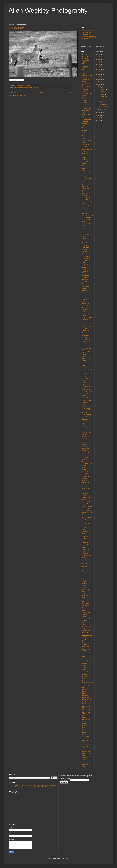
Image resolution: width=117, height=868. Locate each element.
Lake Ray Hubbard (85, 412)
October (102, 94)
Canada (84, 166)
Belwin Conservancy (86, 133)
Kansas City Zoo (87, 400)
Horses (84, 365)
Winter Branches (87, 760)
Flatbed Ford (86, 295)
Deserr (84, 239)
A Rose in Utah (86, 64)
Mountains (85, 478)
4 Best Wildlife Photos (19, 87)
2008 (100, 120)
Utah (83, 742)
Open (84, 522)
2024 (100, 57)
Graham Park (86, 322)
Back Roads (86, 121)
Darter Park (85, 234)
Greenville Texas (87, 340)
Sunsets (84, 674)
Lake (84, 405)
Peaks (84, 534)
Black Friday (86, 143)
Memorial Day (86, 453)
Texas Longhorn (87, 685)
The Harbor (85, 695)
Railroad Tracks (87, 577)
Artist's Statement (87, 108)
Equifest (84, 267)
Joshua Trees (86, 394)
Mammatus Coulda (85, 442)
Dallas (84, 230)
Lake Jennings (86, 409)
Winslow (85, 758)
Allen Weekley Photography (48, 10)
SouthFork (85, 633)
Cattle (84, 170)
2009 (100, 118)
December (103, 89)
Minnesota (85, 457)
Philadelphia (86, 543)
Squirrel (84, 645)
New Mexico (86, 493)
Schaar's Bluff (86, 612)
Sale (83, 598)
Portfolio (84, 560)
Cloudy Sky (85, 193)
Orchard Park (86, 524)
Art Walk (85, 102)
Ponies (84, 557)
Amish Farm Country (86, 80)
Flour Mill (85, 297)
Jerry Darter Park (87, 387)
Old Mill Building (87, 517)
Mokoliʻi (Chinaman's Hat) (87, 462)
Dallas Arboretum (87, 232)
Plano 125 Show (87, 549)
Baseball (85, 128)
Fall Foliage (85, 286)
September (103, 97)
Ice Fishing (85, 378)
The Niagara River (87, 704)
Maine (84, 437)
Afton (84, 70)
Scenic (84, 610)
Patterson (85, 532)
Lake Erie (85, 407)
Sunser (84, 667)
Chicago (84, 176)
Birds (84, 136)
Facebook (85, 280)
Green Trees (86, 335)
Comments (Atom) (22, 96)
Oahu (84, 515)
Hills (83, 356)
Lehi (83, 423)
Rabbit (84, 571)
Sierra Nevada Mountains (86, 620)
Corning (84, 213)
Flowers (84, 299)
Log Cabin (85, 428)
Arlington (85, 98)
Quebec (84, 566)
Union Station (86, 736)
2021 (100, 64)
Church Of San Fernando (86, 186)
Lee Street (85, 421)
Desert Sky (85, 252)
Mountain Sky (86, 476)
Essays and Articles (85, 272)
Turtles (84, 732)
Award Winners (86, 119)
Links (84, 426)
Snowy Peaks (86, 631)
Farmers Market (87, 291)
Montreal (85, 465)
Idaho (84, 385)
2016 (100, 77)
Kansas (84, 396)
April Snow (85, 89)
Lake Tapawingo (87, 415)
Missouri (85, 459)
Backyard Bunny (87, 124)
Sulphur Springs (87, 661)
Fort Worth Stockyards (85, 309)
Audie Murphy (86, 115)
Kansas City (86, 398)
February (102, 104)
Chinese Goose (87, 178)
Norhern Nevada (87, 506)
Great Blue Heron (87, 326)
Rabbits (84, 573)
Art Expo (85, 100)
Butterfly (84, 159)
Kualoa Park (86, 402)
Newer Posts (13, 93)
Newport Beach (87, 500)
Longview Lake (86, 432)
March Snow (86, 448)
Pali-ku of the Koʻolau (86, 527)
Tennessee (85, 676)
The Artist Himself (87, 689)
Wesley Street (86, 751)
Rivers (84, 579)
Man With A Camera (85, 445)
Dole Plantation (86, 256)
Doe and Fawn (16, 28)
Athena (84, 113)
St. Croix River (86, 647)
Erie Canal (85, 269)
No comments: (28, 86)
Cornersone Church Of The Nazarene (86, 209)
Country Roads (86, 217)
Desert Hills (85, 245)
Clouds (84, 191)
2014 (100, 82)
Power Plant (86, 564)
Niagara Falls (86, 504)
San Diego (85, 606)
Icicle (84, 380)
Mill (83, 455)
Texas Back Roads (87, 683)
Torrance (85, 725)
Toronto (84, 723)
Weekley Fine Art (87, 35)
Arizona (84, 96)
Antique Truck (86, 87)
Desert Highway (87, 243)
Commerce (85, 200)
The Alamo (85, 687)
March (102, 102)
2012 (100, 87)
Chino (84, 181)
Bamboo (85, 126)
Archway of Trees (87, 94)
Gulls (84, 342)
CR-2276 (85, 228)
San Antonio (86, 604)
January (102, 109)
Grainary (85, 324)
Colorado (85, 195)
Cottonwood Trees (87, 215)
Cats (83, 168)
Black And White (87, 140)
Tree (83, 728)
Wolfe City (85, 764)
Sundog (84, 663)
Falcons (84, 282)
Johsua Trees (86, 389)
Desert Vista (86, 254)
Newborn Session (87, 497)
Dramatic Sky (86, 260)
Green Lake (85, 331)
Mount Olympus (87, 474)
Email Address (65, 780)
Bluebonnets (86, 145)
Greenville (85, 337)
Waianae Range (87, 745)
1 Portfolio (85, 54)
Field (84, 293)
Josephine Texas (87, 391)
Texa (83, 678)
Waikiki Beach (86, 747)
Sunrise (84, 665)
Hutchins (85, 372)
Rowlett (84, 593)
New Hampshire (87, 491)
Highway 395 (86, 352)
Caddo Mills (85, 162)
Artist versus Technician (86, 105)
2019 (100, 69)
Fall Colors (85, 284)
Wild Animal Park (87, 753)
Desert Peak (86, 250)
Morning (84, 470)
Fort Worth (85, 306)
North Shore (86, 508)
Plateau (84, 552)
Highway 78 (85, 354)
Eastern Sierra (86, 265)
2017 (100, 74)
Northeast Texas (87, 511)
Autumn (84, 117)
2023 (100, 59)
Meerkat (84, 451)
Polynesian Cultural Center (86, 554)
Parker (84, 530)
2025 (100, 54)
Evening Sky (86, 275)
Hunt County (86, 367)
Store (84, 659)
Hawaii (84, 344)
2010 (100, 115)
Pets (83, 541)
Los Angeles (86, 434)
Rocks (84, 581)
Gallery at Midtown (87, 318)
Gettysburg (85, 320)
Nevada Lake (86, 489)
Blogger (66, 858)
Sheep (84, 617)
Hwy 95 (84, 376)
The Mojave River (87, 702)
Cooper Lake (86, 206)
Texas (84, 681)
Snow (84, 625)
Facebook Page (87, 32)
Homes (84, 363)
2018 (100, 72)
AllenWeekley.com (87, 30)
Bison (84, 138)
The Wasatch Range (86, 720)
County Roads (86, 223)
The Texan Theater (85, 717)
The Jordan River (87, 697)
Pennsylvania (86, 536)
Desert (84, 241)
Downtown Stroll (87, 258)
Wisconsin (85, 762)
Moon (84, 467)
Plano (84, 547)
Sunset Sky (85, 672)
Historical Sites (86, 359)
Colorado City (86, 198)
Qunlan (84, 568)
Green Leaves (86, 333)
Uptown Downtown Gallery (87, 739)
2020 (100, 67)
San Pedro (85, 608)
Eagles (84, 263)
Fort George (86, 304)
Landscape (85, 419)
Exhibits (84, 277)
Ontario (84, 519)
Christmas (85, 183)
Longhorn (85, 430)
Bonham (85, 151)
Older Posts (70, 93)
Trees (84, 730)
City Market (85, 189)
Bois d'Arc (85, 147)
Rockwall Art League (86, 587)
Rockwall (85, 584)
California (85, 164)
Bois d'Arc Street (87, 149)
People (84, 538)
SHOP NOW (86, 39)
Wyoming (85, 766)
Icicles (84, 383)
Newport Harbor (87, 502)
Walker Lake (86, 749)
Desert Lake (86, 247)
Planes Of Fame (87, 545)
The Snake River (87, 710)
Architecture (86, 91)
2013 (100, 84)
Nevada (84, 487)
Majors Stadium (87, 439)
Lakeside (85, 417)
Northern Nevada (87, 513)
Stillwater (85, 657)
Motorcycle (85, 472)
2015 (100, 79)
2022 (100, 62)
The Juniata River (87, 700)
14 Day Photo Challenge (86, 57)
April (101, 99)
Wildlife (36, 87)
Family (84, 288)
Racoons (85, 575)
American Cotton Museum (87, 77)
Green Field (85, 329)
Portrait (84, 562)
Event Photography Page (89, 37)
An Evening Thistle (85, 84)
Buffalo (84, 157)
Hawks (84, 346)
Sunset (84, 670)
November (103, 92)
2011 (100, 113)
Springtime (85, 639)
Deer (27, 87)
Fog (83, 301)
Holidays (85, 361)
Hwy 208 (85, 374)
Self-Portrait (85, 614)
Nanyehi (84, 481)
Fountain (85, 312)
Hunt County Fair (87, 369)
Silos (84, 623)
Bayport (84, 130)
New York (31, 87)
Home (42, 93)
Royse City (85, 596)
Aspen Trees (86, 110)
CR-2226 (85, 226)
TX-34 (84, 734)
